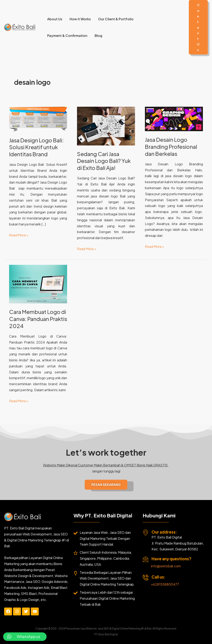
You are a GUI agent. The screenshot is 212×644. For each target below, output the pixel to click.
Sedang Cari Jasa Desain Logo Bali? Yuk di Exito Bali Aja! (104, 161)
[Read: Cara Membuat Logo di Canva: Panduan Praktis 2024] (38, 284)
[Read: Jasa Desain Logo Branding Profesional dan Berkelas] (174, 118)
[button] (198, 27)
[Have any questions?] (146, 559)
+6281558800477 (165, 584)
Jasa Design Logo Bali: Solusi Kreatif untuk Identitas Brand (36, 147)
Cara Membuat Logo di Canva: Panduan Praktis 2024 (38, 319)
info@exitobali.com (166, 566)
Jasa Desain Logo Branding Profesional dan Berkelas (171, 147)
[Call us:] (146, 577)
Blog (97, 36)
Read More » (19, 235)
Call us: (158, 577)
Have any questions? (171, 559)
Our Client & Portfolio (114, 19)
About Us (54, 19)
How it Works (79, 19)
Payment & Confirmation (67, 36)
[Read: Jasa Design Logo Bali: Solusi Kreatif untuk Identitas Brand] (38, 119)
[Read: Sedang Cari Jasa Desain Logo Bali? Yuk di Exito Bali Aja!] (106, 126)
